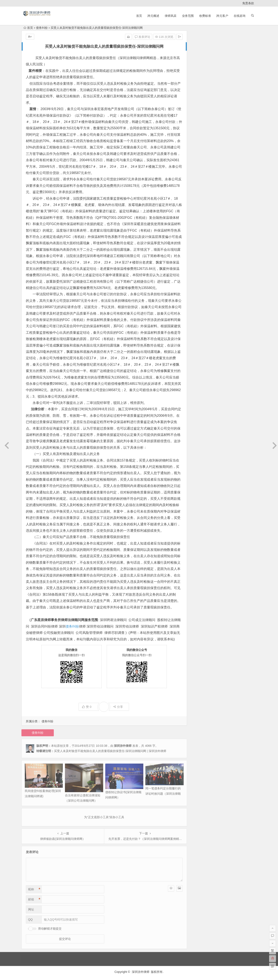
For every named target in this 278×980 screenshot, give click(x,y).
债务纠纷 (42, 28)
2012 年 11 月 (202, 222)
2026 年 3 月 (201, 51)
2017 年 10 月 (202, 116)
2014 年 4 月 (201, 169)
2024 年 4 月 (201, 80)
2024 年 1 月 (201, 86)
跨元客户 (222, 16)
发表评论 (142, 37)
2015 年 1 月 (201, 133)
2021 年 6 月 (201, 98)
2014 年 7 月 (201, 163)
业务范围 (188, 16)
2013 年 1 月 (201, 210)
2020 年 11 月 (202, 104)
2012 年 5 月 (201, 257)
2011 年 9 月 (201, 292)
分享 (118, 707)
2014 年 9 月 (201, 151)
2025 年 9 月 (201, 74)
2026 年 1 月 (201, 57)
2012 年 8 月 (201, 239)
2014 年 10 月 (202, 145)
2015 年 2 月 (201, 127)
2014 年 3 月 (201, 174)
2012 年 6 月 (201, 251)
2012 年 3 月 (201, 269)
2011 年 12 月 (202, 280)
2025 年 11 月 (202, 63)
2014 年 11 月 (202, 139)
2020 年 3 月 (201, 110)
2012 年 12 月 (202, 216)
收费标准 (205, 16)
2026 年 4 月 (201, 45)
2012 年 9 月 (201, 233)
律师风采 (171, 16)
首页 (139, 16)
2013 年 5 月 (201, 198)
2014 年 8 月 (201, 157)
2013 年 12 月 (202, 180)
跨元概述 (153, 16)
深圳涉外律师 (141, 972)
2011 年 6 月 (201, 304)
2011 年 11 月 (202, 286)
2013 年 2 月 (201, 204)
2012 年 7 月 (201, 245)
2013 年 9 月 (201, 186)
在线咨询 (240, 16)
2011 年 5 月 (201, 310)
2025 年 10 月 (202, 69)
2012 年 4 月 (201, 263)
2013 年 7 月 (201, 192)
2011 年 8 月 (201, 298)
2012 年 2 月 (201, 274)
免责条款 (248, 3)
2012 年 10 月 (202, 227)
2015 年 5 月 (201, 121)
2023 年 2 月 (201, 92)
